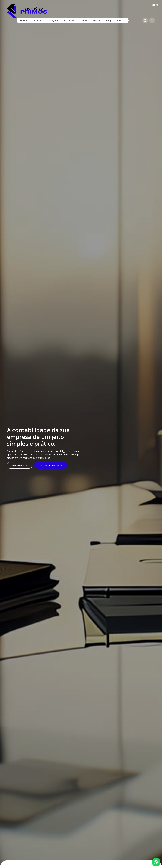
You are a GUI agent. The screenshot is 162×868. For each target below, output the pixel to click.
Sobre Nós (37, 20)
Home (23, 20)
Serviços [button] (52, 20)
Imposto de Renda (91, 20)
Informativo (70, 20)
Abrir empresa (20, 465)
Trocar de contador (51, 465)
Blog (108, 20)
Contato (120, 20)
